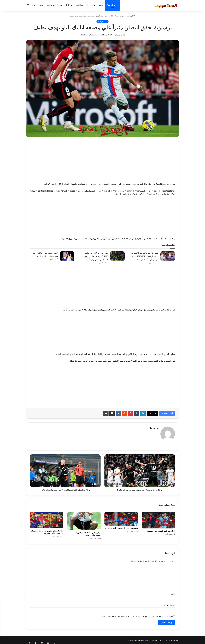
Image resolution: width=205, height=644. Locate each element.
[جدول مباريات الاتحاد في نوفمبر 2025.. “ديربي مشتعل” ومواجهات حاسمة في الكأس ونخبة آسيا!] (117, 256)
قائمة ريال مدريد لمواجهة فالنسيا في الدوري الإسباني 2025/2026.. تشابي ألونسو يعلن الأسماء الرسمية (145, 256)
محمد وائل (118, 35)
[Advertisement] (102, 163)
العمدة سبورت (174, 639)
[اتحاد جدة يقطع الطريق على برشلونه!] (158, 519)
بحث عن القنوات (146, 639)
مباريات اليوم (97, 5)
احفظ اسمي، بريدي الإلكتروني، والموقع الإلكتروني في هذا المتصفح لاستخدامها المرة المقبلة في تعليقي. (136, 615)
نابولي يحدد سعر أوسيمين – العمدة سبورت (122, 527)
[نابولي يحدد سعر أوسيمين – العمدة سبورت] (121, 517)
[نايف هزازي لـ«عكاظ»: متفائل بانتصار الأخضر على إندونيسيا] (84, 520)
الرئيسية (131, 16)
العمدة (156, 639)
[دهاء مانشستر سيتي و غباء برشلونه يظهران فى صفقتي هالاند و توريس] (47, 519)
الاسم (172, 593)
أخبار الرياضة (113, 5)
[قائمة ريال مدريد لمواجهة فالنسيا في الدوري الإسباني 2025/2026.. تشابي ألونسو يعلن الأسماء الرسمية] (168, 256)
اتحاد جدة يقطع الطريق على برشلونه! (161, 530)
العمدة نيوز (163, 639)
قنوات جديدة (38, 5)
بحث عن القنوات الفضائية (77, 5)
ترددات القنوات (55, 5)
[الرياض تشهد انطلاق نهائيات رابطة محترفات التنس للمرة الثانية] (67, 256)
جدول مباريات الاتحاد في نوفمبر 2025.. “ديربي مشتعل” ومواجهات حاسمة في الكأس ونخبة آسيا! (96, 256)
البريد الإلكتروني (169, 604)
